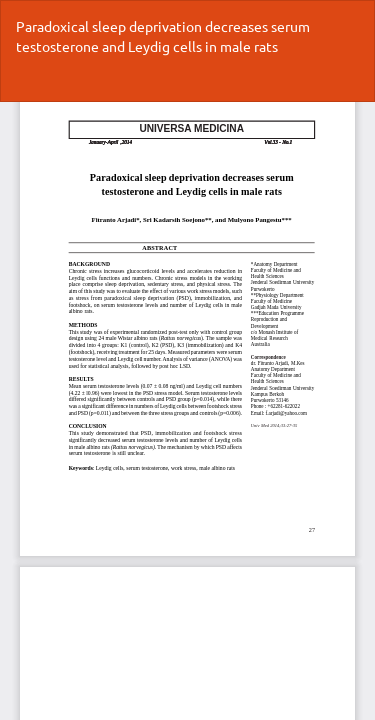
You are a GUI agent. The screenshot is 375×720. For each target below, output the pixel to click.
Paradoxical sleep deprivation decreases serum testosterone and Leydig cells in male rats (163, 36)
